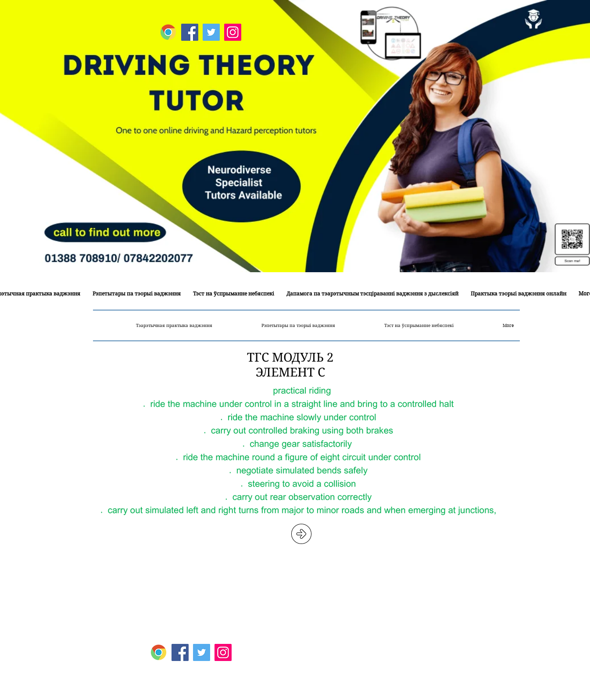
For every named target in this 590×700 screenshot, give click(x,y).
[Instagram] (233, 32)
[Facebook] (190, 32)
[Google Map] (168, 32)
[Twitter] (211, 32)
